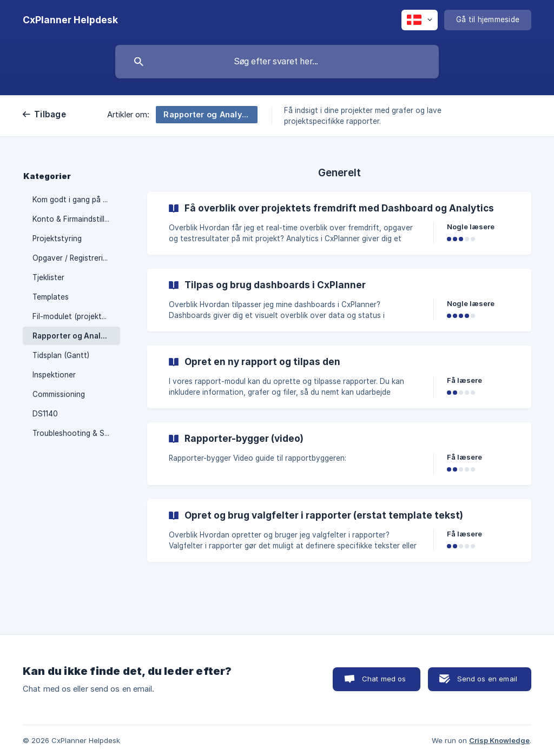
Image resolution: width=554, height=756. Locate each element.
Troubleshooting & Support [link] (76, 433)
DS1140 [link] (45, 414)
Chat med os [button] (384, 679)
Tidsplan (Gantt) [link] (61, 355)
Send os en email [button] (487, 679)
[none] (70, 20)
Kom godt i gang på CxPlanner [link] (76, 200)
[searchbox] (277, 62)
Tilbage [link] (50, 114)
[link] (339, 223)
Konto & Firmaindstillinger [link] (76, 219)
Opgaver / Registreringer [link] (75, 258)
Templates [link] (51, 297)
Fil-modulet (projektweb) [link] (75, 316)
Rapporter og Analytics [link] (76, 336)
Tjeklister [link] (48, 277)
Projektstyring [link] (57, 238)
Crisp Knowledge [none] (499, 740)
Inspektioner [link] (54, 375)
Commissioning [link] (59, 394)
